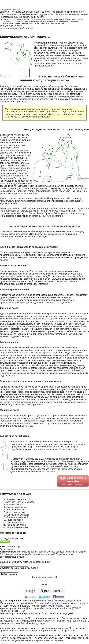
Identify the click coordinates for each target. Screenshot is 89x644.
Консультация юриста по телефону (43, 188)
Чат (23, 611)
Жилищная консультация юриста (17, 416)
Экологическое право (17, 527)
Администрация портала (13, 608)
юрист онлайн (78, 45)
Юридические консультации (15, 140)
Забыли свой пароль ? (44, 577)
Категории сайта (36, 608)
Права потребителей (17, 517)
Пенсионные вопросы (18, 515)
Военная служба (15, 505)
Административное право (20, 499)
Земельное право (15, 512)
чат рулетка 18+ (57, 23)
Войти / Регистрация (11, 547)
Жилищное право (15, 510)
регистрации (43, 562)
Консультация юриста (11, 26)
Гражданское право (16, 507)
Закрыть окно (7, 549)
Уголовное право (15, 522)
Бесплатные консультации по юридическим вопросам (16, 181)
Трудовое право (15, 520)
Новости (15, 611)
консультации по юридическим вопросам (66, 48)
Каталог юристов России (59, 608)
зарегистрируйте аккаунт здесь (56, 606)
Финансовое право (16, 525)
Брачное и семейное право (20, 502)
